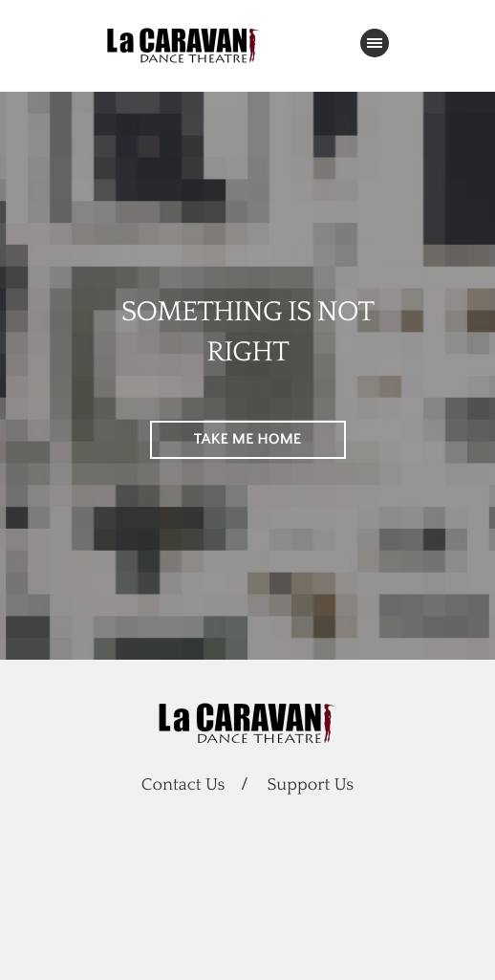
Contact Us (183, 785)
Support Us (311, 785)
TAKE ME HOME (248, 440)
